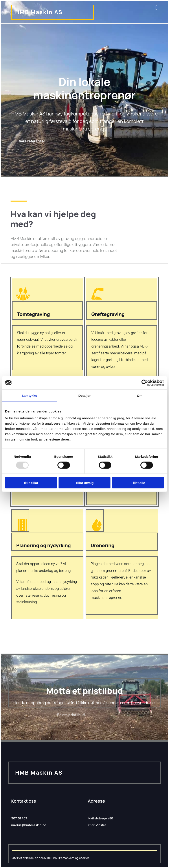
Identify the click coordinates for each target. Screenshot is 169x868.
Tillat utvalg (84, 483)
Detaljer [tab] (84, 395)
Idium (30, 858)
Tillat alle (138, 483)
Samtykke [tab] (29, 395)
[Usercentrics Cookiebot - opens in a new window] (145, 383)
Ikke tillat (31, 483)
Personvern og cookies (74, 858)
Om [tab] (140, 395)
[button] (32, 141)
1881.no (52, 858)
